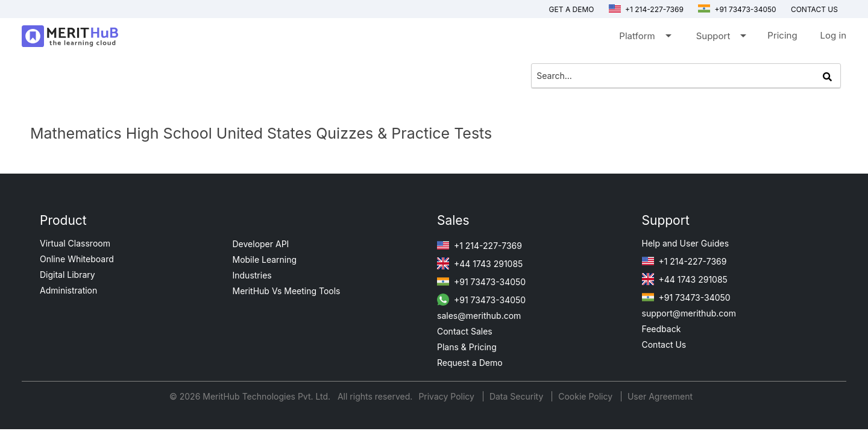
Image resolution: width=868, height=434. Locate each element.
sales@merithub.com (479, 316)
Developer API (261, 244)
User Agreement (660, 396)
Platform (644, 38)
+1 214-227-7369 (646, 9)
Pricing (782, 35)
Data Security (517, 396)
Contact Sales (465, 331)
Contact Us (664, 344)
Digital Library (68, 275)
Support (721, 38)
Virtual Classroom (75, 243)
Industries (252, 275)
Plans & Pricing (467, 347)
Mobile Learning (265, 259)
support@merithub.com (689, 313)
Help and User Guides (686, 243)
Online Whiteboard (77, 259)
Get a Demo (572, 9)
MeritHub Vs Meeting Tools (287, 291)
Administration (68, 290)
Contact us (814, 9)
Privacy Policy (448, 396)
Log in (833, 35)
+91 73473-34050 (737, 9)
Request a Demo (470, 363)
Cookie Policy (585, 396)
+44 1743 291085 (480, 264)
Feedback (662, 329)
